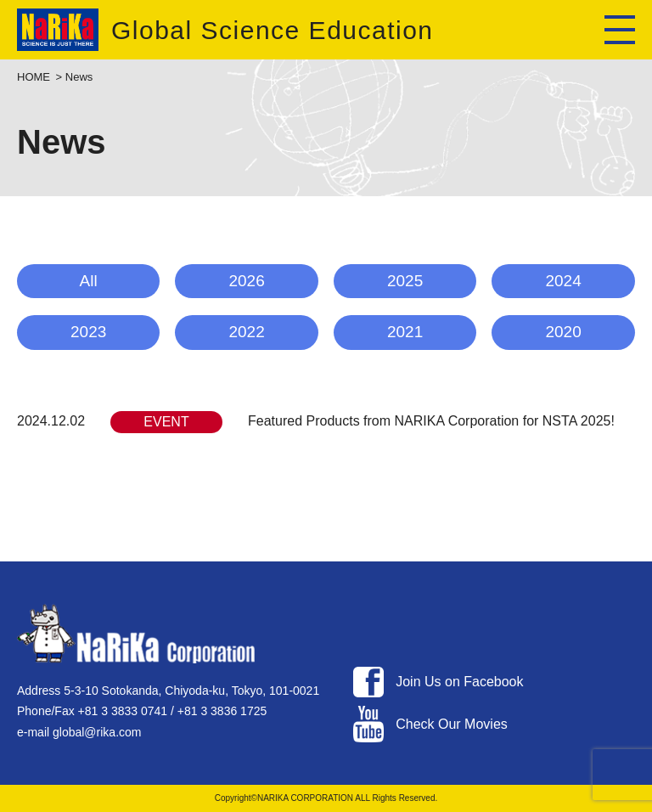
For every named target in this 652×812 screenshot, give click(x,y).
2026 (246, 281)
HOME (34, 77)
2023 (88, 332)
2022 (246, 332)
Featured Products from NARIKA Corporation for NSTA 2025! (431, 421)
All (89, 281)
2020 (563, 332)
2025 (405, 281)
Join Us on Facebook (459, 682)
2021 (405, 332)
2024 (563, 281)
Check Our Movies (452, 724)
